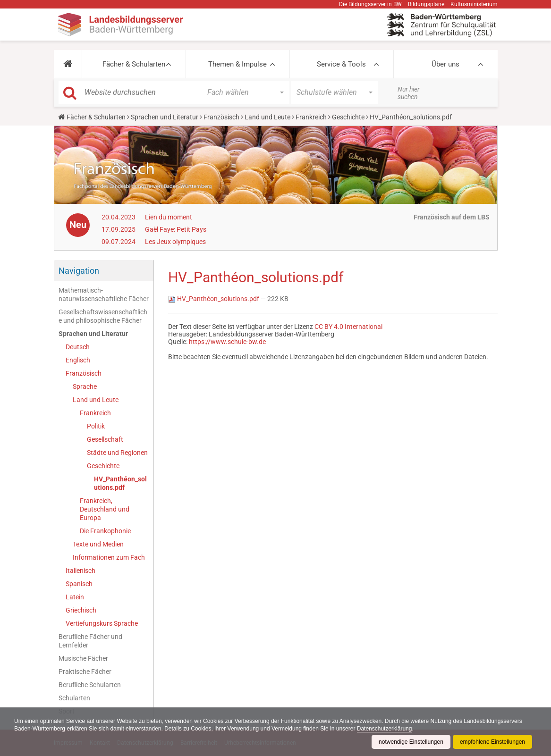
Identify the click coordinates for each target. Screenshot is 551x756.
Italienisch (81, 571)
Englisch (78, 360)
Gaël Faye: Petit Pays (176, 229)
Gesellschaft (105, 439)
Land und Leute (267, 117)
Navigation (79, 271)
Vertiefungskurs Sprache (102, 623)
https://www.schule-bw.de (227, 342)
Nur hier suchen (409, 93)
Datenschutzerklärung (385, 729)
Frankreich (311, 117)
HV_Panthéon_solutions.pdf (120, 483)
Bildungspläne (426, 4)
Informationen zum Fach (109, 557)
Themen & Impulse (237, 64)
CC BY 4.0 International (348, 327)
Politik (96, 426)
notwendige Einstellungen (411, 742)
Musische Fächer (83, 658)
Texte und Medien (98, 544)
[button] (68, 64)
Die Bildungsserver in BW (370, 4)
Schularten (74, 698)
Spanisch (79, 584)
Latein (75, 597)
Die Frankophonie (105, 531)
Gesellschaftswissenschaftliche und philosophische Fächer (103, 316)
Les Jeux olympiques (175, 242)
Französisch (221, 117)
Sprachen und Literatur (165, 117)
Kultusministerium (474, 4)
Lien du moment (169, 217)
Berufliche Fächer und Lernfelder (90, 641)
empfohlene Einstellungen (492, 742)
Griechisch (81, 610)
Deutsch (78, 347)
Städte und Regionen (117, 453)
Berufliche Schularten (90, 685)
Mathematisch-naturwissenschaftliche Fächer (104, 294)
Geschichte (348, 117)
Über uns (445, 64)
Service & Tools (341, 64)
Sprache (85, 386)
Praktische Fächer (85, 672)
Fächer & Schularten (134, 64)
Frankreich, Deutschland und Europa (105, 509)
